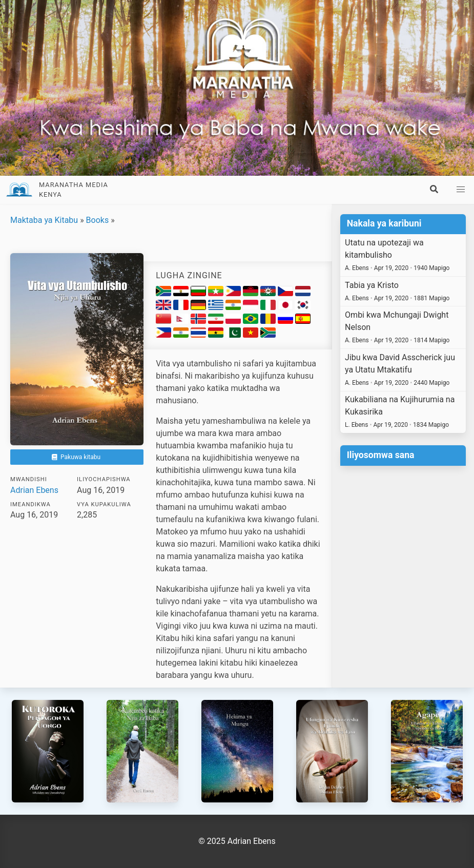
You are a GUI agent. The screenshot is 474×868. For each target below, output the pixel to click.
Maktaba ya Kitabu (44, 220)
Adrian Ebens (34, 490)
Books (98, 220)
